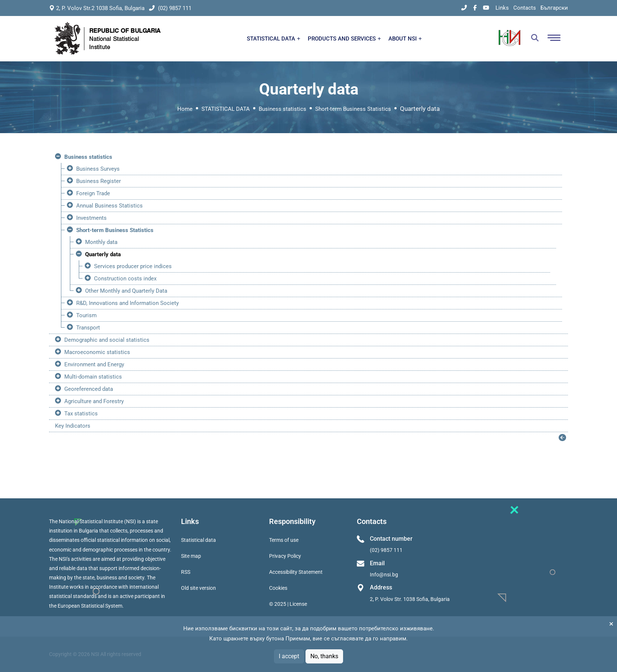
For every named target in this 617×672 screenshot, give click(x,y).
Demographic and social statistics (107, 340)
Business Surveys (98, 169)
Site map (191, 556)
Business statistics (282, 109)
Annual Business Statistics (109, 206)
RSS (186, 572)
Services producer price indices (133, 266)
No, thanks (324, 656)
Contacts (525, 8)
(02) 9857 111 (170, 8)
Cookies (278, 588)
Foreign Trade (93, 193)
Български (554, 8)
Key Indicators (73, 426)
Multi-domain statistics (93, 377)
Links (502, 8)
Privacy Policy (285, 556)
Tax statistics (81, 414)
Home (185, 109)
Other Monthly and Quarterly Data (126, 291)
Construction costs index (125, 279)
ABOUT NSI (405, 39)
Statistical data (198, 540)
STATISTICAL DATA (274, 39)
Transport (88, 328)
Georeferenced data (89, 389)
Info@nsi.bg (384, 575)
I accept (289, 656)
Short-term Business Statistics (353, 109)
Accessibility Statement (296, 572)
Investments (91, 218)
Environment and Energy (94, 364)
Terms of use (284, 540)
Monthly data (101, 242)
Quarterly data (103, 254)
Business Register (98, 181)
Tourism (86, 315)
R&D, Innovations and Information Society (127, 303)
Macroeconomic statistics (97, 352)
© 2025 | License (288, 604)
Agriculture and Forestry (94, 401)
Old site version (198, 588)
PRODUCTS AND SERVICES (344, 39)
